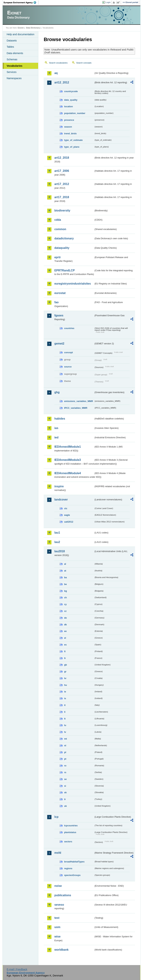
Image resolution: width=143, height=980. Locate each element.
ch (65, 598)
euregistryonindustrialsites (72, 284)
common (60, 229)
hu (65, 685)
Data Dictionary (33, 28)
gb (65, 665)
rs (65, 772)
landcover (61, 500)
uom (57, 927)
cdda (58, 220)
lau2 (57, 542)
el (65, 638)
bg (65, 591)
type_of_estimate (73, 140)
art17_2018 (62, 197)
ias (56, 428)
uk (65, 806)
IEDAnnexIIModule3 (68, 460)
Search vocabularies (58, 63)
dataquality (62, 248)
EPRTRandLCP (64, 270)
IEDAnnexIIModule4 (68, 473)
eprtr (57, 257)
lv (65, 732)
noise (58, 886)
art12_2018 (62, 158)
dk (65, 625)
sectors (68, 842)
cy (65, 604)
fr (65, 658)
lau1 (57, 533)
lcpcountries (71, 826)
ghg (57, 392)
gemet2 (59, 344)
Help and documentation (20, 34)
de (65, 618)
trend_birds (70, 133)
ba (65, 577)
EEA (21, 2)
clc (66, 508)
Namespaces (14, 78)
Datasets (12, 41)
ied (56, 437)
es (65, 645)
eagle (67, 515)
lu (65, 725)
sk (65, 792)
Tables (10, 47)
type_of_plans (72, 147)
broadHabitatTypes (74, 862)
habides (60, 419)
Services (11, 72)
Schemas (12, 59)
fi (65, 651)
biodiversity (62, 210)
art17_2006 (62, 171)
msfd (58, 853)
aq (56, 73)
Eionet (21, 28)
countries (69, 328)
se (65, 779)
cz (65, 611)
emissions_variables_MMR (79, 401)
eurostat (60, 293)
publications (63, 895)
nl (65, 745)
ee (65, 631)
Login (108, 2)
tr (65, 799)
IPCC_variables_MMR (76, 408)
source (68, 367)
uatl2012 (69, 522)
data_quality (71, 100)
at (65, 571)
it (65, 705)
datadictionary (64, 238)
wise (57, 937)
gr (65, 672)
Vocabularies (14, 66)
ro (65, 766)
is (65, 698)
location (68, 106)
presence (69, 120)
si (65, 786)
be (65, 584)
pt (65, 759)
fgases (59, 315)
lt (65, 719)
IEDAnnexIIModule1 (68, 447)
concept (68, 352)
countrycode (71, 91)
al (65, 564)
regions (68, 868)
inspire (59, 486)
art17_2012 (62, 184)
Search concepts (84, 63)
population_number (75, 113)
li (65, 712)
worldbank (61, 950)
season (68, 127)
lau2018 (60, 551)
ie (65, 692)
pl (65, 752)
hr (65, 678)
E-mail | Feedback (17, 969)
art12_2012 (62, 82)
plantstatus (70, 832)
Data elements (15, 53)
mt (65, 739)
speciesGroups (72, 875)
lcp (56, 817)
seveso (59, 905)
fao (56, 302)
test (57, 918)
